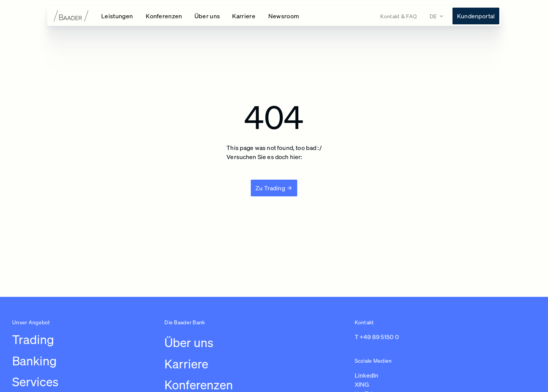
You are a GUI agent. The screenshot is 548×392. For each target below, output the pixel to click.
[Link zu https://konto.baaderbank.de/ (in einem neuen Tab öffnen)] (476, 16)
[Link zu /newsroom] (284, 16)
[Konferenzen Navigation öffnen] (164, 16)
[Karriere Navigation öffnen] (244, 16)
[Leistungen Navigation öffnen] (117, 16)
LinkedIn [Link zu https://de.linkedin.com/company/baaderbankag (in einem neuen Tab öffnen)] (366, 375)
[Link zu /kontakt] (398, 16)
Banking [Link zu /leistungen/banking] (34, 361)
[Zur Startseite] (71, 16)
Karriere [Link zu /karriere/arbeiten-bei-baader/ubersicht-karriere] (186, 364)
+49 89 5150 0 (379, 337)
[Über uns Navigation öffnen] (207, 16)
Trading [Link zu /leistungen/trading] (33, 339)
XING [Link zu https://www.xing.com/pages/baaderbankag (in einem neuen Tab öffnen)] (362, 384)
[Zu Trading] (274, 188)
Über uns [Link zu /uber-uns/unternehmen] (189, 343)
